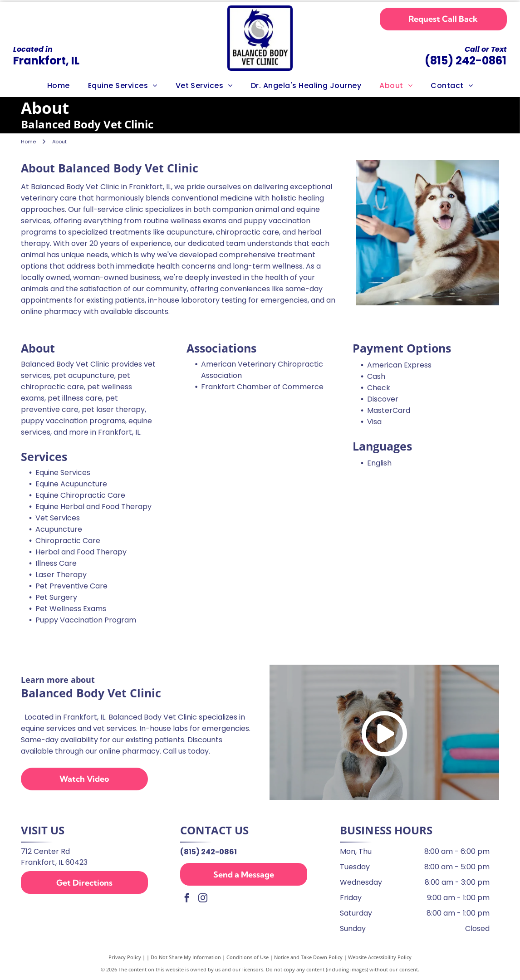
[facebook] (187, 899)
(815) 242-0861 (466, 61)
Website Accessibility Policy (380, 957)
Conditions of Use (248, 957)
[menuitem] (59, 86)
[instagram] (203, 899)
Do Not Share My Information (186, 957)
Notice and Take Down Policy (308, 957)
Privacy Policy (125, 957)
